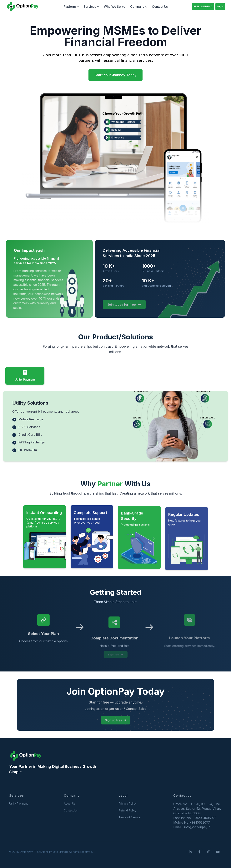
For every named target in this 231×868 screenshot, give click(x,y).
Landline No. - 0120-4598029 (195, 818)
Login (220, 6)
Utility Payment (18, 803)
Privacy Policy (128, 803)
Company (139, 7)
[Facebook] (199, 852)
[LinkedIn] (190, 852)
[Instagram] (209, 852)
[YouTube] (218, 852)
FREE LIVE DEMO (203, 6)
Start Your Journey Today (115, 75)
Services (91, 7)
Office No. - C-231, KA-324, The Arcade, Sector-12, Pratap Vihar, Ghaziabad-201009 (197, 809)
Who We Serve (115, 7)
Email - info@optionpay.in (192, 827)
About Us (70, 803)
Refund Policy (128, 810)
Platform (71, 7)
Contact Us (160, 7)
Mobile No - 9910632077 (192, 822)
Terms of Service (130, 817)
